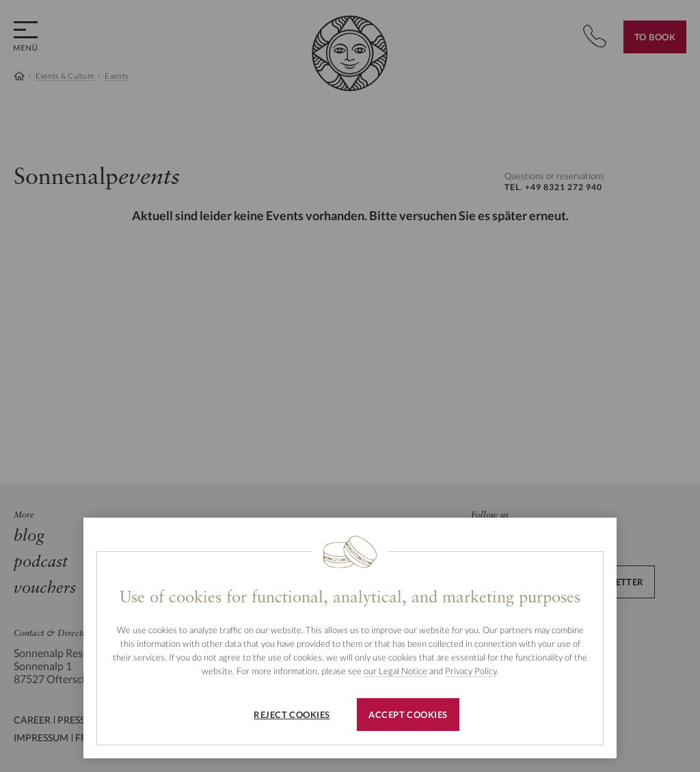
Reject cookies (292, 715)
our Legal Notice (395, 671)
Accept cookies (408, 715)
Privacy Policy (471, 671)
